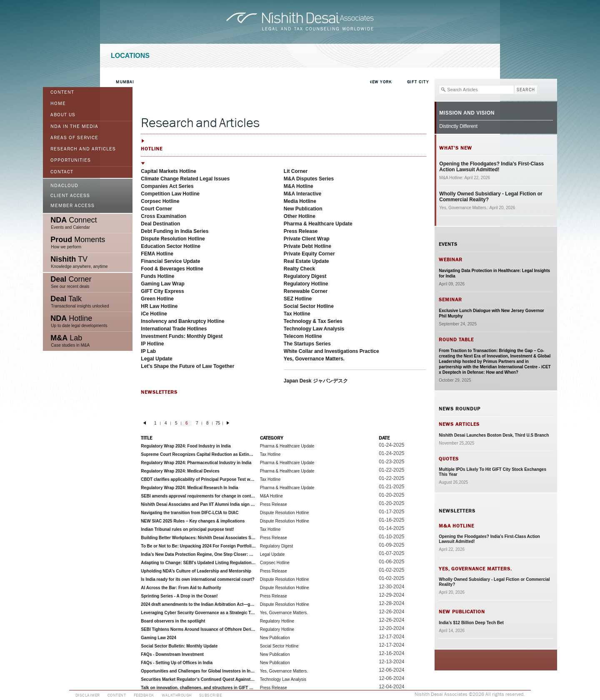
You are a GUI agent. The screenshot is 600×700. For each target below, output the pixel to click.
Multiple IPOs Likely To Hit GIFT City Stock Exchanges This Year (492, 472)
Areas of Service (74, 138)
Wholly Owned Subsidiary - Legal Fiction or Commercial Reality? (491, 197)
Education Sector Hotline (171, 246)
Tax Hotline (297, 314)
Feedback (144, 695)
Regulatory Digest (305, 276)
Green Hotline (157, 299)
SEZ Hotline (298, 299)
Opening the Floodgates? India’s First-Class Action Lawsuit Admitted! (491, 167)
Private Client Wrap (307, 239)
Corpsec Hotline (160, 201)
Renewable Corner (306, 291)
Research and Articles (83, 149)
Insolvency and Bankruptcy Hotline (182, 321)
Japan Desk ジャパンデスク (316, 381)
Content (62, 92)
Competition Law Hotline (170, 194)
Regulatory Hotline (306, 284)
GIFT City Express (162, 291)
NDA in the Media (74, 127)
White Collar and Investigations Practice (331, 351)
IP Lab (148, 351)
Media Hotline (300, 201)
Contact (62, 172)
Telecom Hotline (303, 336)
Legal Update (156, 359)
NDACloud (64, 186)
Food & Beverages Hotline (172, 269)
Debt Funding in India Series (175, 231)
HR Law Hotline (159, 306)
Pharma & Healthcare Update (318, 224)
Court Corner (156, 209)
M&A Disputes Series (309, 179)
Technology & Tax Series (313, 321)
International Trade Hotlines (174, 329)
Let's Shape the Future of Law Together (187, 366)
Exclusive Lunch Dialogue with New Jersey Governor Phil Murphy (491, 313)
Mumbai (125, 82)
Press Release (301, 231)
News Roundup (460, 409)
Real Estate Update (306, 261)
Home (58, 104)
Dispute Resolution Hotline (173, 239)
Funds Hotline (157, 276)
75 (218, 423)
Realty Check (299, 269)
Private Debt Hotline (307, 246)
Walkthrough (177, 695)
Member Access (72, 206)
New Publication (303, 209)
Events (448, 244)
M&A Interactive (302, 194)
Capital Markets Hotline (169, 171)
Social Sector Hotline (309, 306)
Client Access (70, 196)
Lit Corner (296, 171)
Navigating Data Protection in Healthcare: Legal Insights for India (494, 273)
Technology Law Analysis (314, 329)
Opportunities (71, 160)
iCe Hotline (154, 314)
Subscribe (211, 695)
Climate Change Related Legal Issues (185, 179)
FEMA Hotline (157, 254)
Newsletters (457, 511)
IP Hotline (152, 344)
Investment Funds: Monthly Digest (182, 336)
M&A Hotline (299, 186)
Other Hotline (300, 216)
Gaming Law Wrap (162, 284)
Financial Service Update (170, 261)
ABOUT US (63, 115)
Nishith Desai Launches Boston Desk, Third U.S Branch (494, 435)
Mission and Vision (467, 113)
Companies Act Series (167, 186)
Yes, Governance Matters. (314, 359)
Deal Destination (160, 224)
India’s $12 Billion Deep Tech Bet (471, 623)
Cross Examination (164, 216)
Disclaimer (88, 695)
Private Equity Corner (309, 254)
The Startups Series (307, 344)
